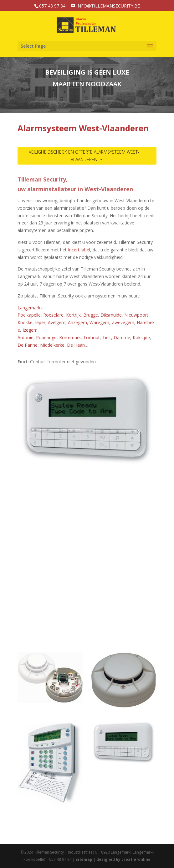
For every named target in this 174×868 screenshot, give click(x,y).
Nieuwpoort (136, 315)
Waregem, (100, 322)
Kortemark (70, 337)
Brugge (91, 315)
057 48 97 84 (52, 6)
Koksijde (141, 337)
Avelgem (57, 322)
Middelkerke (52, 345)
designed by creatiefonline (123, 859)
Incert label (79, 250)
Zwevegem (123, 322)
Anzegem (77, 322)
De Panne (28, 345)
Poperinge (46, 337)
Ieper (40, 322)
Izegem (30, 330)
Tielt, (107, 337)
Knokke (25, 322)
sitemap (84, 859)
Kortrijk (73, 315)
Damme (122, 337)
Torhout (92, 337)
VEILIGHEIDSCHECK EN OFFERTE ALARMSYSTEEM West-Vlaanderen (84, 156)
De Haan (76, 345)
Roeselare (53, 315)
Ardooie (26, 337)
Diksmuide (111, 315)
